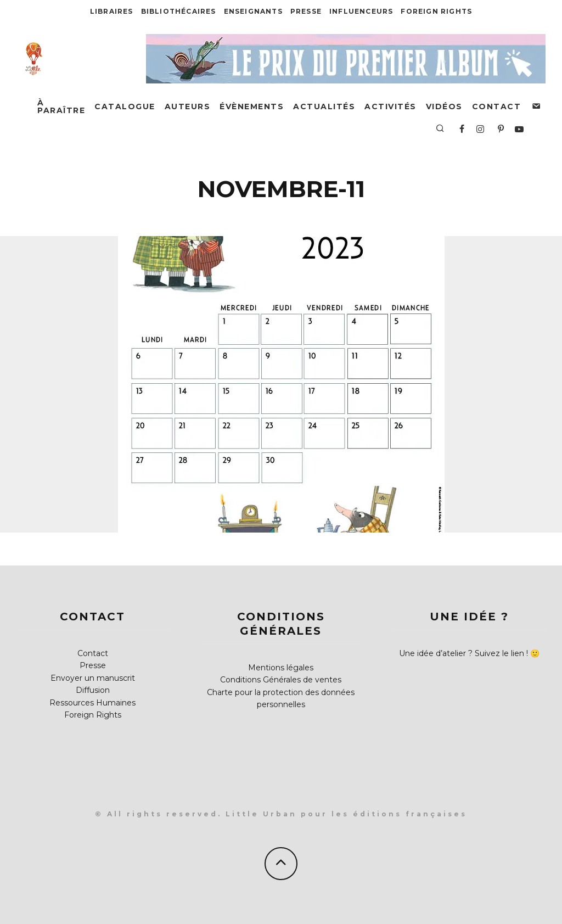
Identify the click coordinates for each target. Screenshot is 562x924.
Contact (497, 107)
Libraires (112, 11)
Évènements (252, 107)
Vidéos (444, 107)
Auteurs (188, 107)
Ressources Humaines (92, 703)
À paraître (61, 107)
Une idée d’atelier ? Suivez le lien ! (463, 653)
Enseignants (253, 11)
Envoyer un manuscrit (93, 678)
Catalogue (125, 107)
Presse (306, 11)
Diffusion (93, 690)
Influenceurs (361, 11)
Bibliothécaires (179, 11)
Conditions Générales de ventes (281, 680)
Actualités (324, 107)
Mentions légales (281, 668)
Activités (390, 107)
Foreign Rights (436, 11)
